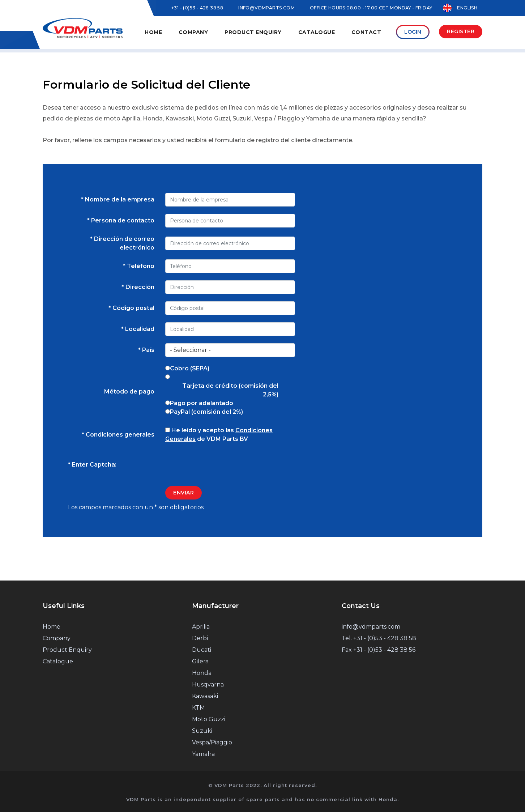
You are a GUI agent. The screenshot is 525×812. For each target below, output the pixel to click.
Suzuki (202, 731)
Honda (202, 673)
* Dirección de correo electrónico (122, 243)
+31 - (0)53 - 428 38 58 (197, 8)
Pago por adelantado (202, 403)
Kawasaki (205, 696)
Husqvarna (208, 685)
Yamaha (203, 754)
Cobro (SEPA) (190, 368)
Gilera (200, 661)
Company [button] (217, 32)
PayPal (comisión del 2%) (206, 412)
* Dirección (138, 287)
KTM (199, 708)
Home (182, 32)
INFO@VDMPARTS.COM (266, 8)
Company (57, 638)
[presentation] (220, 465)
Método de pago (129, 392)
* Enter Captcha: (92, 465)
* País (146, 350)
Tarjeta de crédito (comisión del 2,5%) (230, 390)
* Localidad (138, 329)
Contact (376, 32)
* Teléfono (139, 266)
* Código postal (131, 308)
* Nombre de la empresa (118, 199)
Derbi (200, 638)
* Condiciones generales (118, 435)
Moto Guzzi (209, 719)
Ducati (202, 650)
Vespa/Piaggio (212, 742)
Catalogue (330, 32)
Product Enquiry (272, 32)
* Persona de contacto (121, 220)
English (460, 8)
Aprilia (201, 627)
